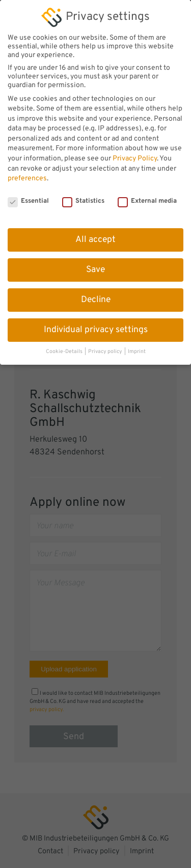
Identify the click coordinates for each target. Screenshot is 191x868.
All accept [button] (95, 234)
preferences (27, 172)
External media (147, 195)
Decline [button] (96, 294)
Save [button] (95, 264)
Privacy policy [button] (106, 346)
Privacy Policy (135, 153)
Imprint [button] (137, 346)
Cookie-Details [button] (65, 346)
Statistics (83, 195)
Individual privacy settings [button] (96, 324)
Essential (28, 195)
